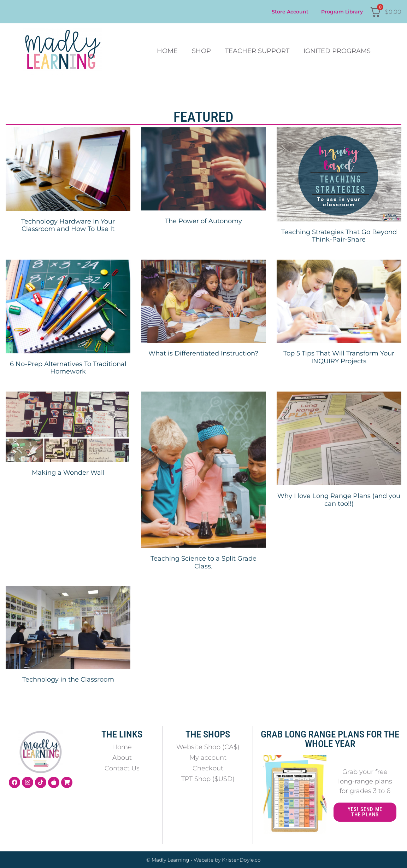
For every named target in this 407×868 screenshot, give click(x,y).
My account (208, 758)
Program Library (342, 12)
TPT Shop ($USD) (208, 779)
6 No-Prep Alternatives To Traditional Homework (68, 368)
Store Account (290, 12)
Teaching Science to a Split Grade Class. (203, 562)
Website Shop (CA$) (208, 747)
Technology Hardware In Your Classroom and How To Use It (68, 225)
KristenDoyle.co (241, 860)
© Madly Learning (168, 860)
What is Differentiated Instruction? (203, 353)
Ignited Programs (337, 51)
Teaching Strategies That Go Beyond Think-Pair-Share (339, 236)
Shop (201, 51)
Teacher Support (257, 51)
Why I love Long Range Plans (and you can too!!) (339, 500)
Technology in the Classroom (68, 679)
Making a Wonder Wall (68, 473)
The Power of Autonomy (203, 221)
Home (167, 51)
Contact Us (122, 768)
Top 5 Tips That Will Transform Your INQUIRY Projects (339, 357)
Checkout (208, 768)
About (122, 758)
